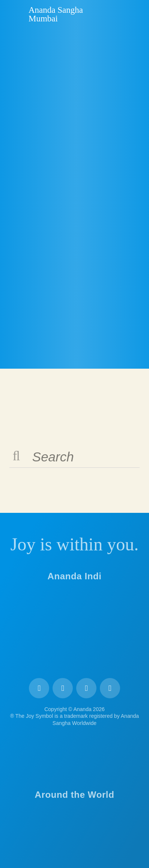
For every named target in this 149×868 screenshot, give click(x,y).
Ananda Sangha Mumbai (56, 14)
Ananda (15, 14)
